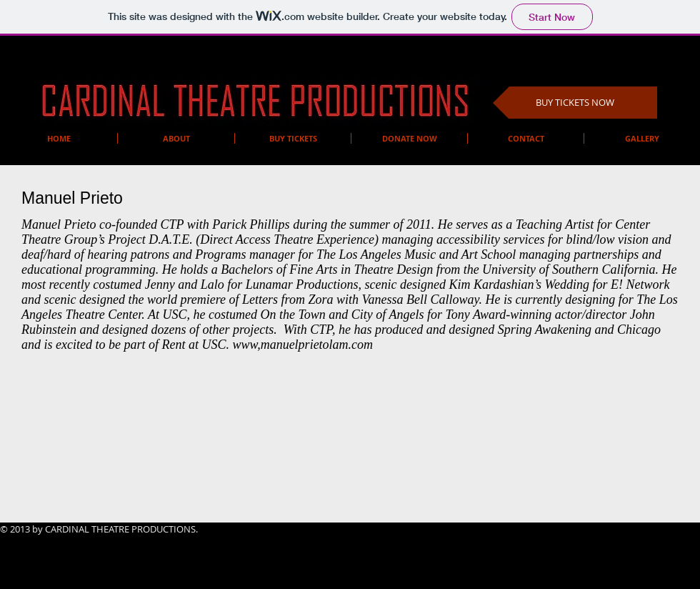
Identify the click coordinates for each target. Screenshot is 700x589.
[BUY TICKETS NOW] (575, 103)
